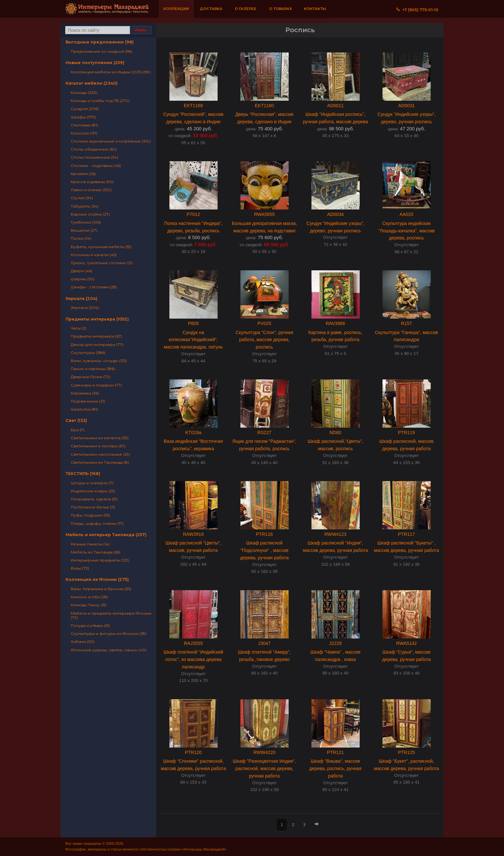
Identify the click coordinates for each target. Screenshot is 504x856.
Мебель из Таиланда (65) (95, 552)
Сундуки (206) (85, 109)
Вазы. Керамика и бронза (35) (101, 589)
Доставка (211, 9)
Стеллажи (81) (84, 125)
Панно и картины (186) (93, 369)
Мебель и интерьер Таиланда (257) (106, 535)
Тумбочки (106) (86, 222)
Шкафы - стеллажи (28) (94, 287)
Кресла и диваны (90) (92, 182)
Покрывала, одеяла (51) (94, 499)
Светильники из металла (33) (100, 438)
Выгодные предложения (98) (100, 42)
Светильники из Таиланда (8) (100, 462)
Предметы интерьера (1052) (97, 319)
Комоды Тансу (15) (89, 605)
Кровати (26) (83, 174)
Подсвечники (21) (88, 401)
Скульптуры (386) (88, 353)
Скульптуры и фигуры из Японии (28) (109, 633)
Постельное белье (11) (93, 507)
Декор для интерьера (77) (97, 344)
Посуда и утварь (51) (90, 625)
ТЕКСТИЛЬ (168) (83, 474)
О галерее (246, 9)
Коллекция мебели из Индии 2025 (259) (111, 72)
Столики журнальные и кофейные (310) (111, 141)
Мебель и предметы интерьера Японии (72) (111, 615)
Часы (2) (79, 328)
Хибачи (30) (83, 642)
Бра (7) (78, 430)
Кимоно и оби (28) (90, 597)
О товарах (280, 9)
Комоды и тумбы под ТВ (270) (100, 101)
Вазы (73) (80, 568)
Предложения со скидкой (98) (102, 51)
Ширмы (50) (83, 279)
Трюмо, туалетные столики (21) (102, 263)
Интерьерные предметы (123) (100, 560)
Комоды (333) (84, 93)
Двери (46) (81, 271)
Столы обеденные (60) (94, 149)
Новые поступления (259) (95, 63)
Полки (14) (81, 238)
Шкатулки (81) (84, 409)
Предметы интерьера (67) (96, 336)
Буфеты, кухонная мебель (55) (101, 247)
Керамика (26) (85, 393)
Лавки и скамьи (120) (91, 190)
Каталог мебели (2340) (92, 83)
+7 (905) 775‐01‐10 (417, 10)
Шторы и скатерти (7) (92, 483)
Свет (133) (76, 420)
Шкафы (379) (83, 117)
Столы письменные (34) (94, 157)
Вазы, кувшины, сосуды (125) (99, 361)
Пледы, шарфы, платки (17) (97, 523)
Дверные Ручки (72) (90, 377)
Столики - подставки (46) (96, 166)
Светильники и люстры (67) (98, 446)
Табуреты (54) (85, 206)
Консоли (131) (84, 133)
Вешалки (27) (84, 230)
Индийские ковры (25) (93, 491)
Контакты (315, 9)
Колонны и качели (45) (94, 255)
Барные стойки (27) (90, 214)
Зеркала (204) (81, 298)
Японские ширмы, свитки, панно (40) (108, 650)
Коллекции (176, 9)
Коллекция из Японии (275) (97, 579)
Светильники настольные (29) (100, 454)
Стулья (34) (82, 198)
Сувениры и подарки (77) (96, 385)
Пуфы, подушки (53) (90, 515)
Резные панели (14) (90, 544)
